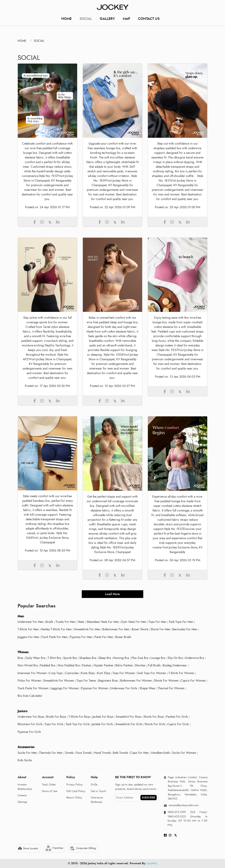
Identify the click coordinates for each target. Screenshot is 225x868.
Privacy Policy (74, 785)
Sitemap (22, 802)
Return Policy (74, 798)
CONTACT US (149, 19)
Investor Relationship (25, 787)
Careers (22, 795)
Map (126, 19)
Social (86, 19)
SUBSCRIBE (149, 798)
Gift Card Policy (76, 791)
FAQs (94, 785)
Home (66, 19)
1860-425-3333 (179, 817)
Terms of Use (50, 791)
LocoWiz (152, 863)
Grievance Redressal (97, 800)
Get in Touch (98, 791)
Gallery (107, 19)
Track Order (49, 785)
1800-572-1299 (177, 812)
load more (112, 594)
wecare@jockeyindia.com (184, 805)
